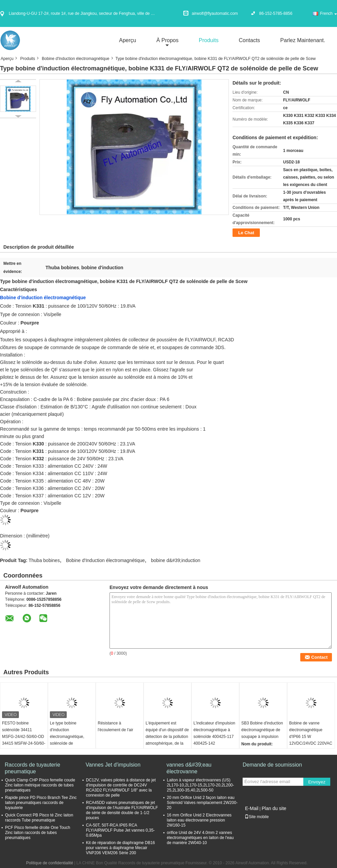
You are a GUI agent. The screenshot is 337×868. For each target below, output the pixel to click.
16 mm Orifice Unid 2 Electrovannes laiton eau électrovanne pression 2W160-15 (199, 820)
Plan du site (274, 808)
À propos (167, 40)
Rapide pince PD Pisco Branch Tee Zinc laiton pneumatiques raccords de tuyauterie (41, 803)
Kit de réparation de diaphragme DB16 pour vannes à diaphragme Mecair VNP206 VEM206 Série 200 (120, 848)
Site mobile (257, 817)
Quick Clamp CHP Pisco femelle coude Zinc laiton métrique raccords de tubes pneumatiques (40, 785)
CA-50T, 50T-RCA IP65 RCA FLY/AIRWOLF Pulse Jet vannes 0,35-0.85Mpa (120, 830)
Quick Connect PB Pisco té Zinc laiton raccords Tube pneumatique (39, 818)
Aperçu (128, 40)
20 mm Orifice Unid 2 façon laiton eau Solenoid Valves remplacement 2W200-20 (202, 803)
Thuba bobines (44, 560)
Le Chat (246, 233)
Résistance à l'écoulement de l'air (115, 726)
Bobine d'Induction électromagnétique (75, 59)
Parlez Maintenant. (303, 40)
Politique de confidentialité (49, 863)
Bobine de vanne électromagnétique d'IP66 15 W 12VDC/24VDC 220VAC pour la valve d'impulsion (311, 740)
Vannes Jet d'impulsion (113, 765)
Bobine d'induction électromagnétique (43, 298)
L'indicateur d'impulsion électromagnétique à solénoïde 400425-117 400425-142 (214, 733)
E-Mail (252, 808)
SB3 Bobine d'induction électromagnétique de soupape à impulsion (262, 730)
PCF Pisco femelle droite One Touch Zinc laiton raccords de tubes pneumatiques (38, 833)
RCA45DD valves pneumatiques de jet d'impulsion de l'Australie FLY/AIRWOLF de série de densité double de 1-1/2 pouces (122, 810)
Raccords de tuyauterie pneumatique (33, 768)
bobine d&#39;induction (176, 560)
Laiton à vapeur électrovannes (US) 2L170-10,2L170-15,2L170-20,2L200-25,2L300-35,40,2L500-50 (201, 785)
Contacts (249, 40)
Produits (209, 40)
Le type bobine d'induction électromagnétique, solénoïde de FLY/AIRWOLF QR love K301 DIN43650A (71, 740)
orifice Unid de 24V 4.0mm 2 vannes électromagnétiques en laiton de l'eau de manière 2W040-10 (200, 838)
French (329, 13)
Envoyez (317, 782)
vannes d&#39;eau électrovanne (189, 768)
